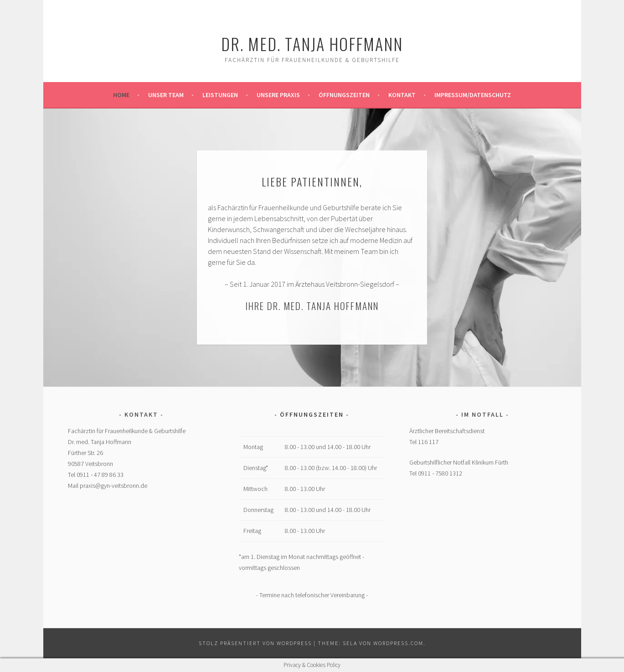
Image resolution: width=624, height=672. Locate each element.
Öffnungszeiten (344, 95)
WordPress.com (398, 643)
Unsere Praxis (278, 95)
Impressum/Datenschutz (473, 95)
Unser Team (166, 95)
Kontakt (402, 95)
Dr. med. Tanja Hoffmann (312, 44)
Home (121, 95)
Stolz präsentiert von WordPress (255, 643)
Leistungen (220, 95)
